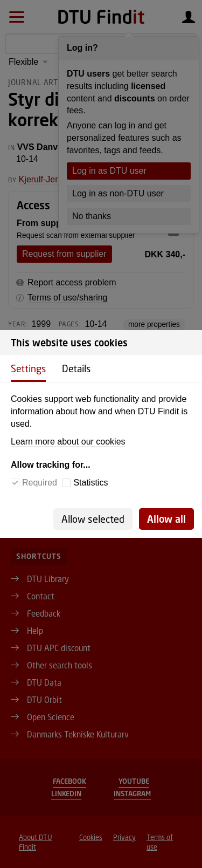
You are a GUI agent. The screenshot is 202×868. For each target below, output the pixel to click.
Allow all (166, 519)
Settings (28, 368)
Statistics (90, 483)
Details (76, 368)
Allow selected (93, 519)
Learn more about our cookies (68, 442)
